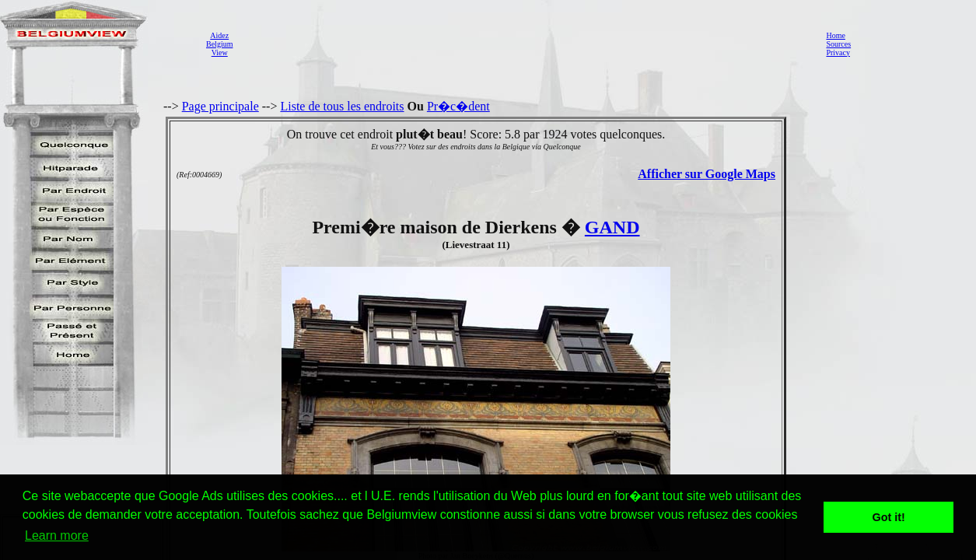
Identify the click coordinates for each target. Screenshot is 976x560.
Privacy (838, 52)
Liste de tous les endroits (342, 106)
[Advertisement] (525, 44)
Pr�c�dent (458, 106)
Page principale (220, 106)
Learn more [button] (57, 535)
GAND (612, 227)
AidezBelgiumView (219, 44)
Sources (838, 44)
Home (835, 35)
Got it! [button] (889, 517)
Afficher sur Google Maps (707, 174)
